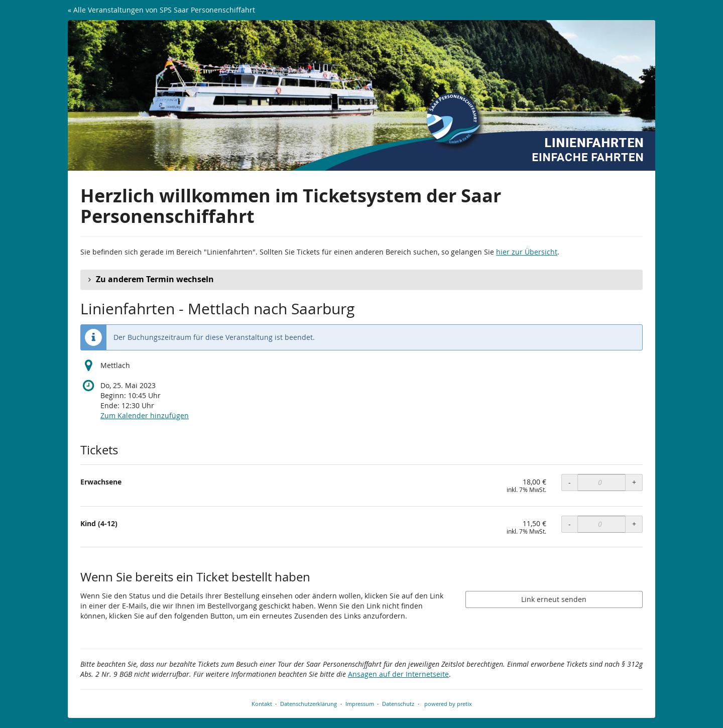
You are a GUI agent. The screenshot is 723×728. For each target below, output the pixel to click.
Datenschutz (398, 704)
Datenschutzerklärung (309, 704)
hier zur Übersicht (527, 252)
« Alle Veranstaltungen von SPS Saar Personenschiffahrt (161, 10)
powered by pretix (448, 704)
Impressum (360, 704)
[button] (361, 280)
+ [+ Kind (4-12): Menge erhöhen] (634, 524)
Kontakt (262, 704)
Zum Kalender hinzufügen (145, 415)
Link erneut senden (554, 599)
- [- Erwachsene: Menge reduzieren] (570, 482)
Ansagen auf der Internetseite (398, 674)
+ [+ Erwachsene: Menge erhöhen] (634, 482)
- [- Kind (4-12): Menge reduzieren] (570, 524)
